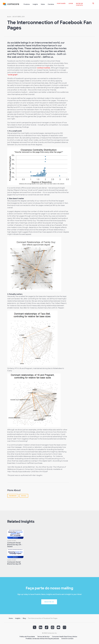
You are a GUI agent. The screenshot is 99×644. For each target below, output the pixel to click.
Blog (9, 17)
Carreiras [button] (51, 4)
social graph (13, 74)
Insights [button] (35, 4)
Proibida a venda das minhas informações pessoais (42, 638)
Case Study (12, 541)
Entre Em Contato (67, 638)
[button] (61, 4)
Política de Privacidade (27, 636)
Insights (18, 618)
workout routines (44, 68)
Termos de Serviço (43, 636)
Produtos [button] (27, 4)
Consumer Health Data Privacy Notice (65, 636)
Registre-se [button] (49, 602)
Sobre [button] (43, 4)
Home (11, 618)
